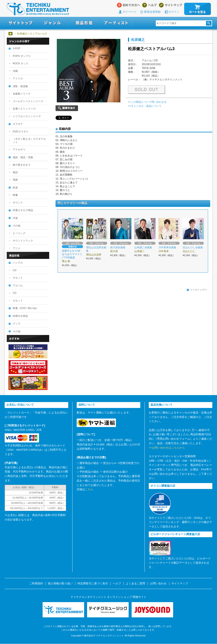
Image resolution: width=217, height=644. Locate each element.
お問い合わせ (158, 584)
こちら (89, 489)
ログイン (174, 12)
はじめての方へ (129, 5)
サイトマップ (170, 5)
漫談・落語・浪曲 (23, 157)
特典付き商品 (20, 316)
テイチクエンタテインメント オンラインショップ (38, 9)
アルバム (18, 286)
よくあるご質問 (136, 584)
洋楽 (15, 218)
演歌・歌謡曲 (20, 86)
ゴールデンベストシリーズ (28, 101)
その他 (17, 226)
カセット (18, 278)
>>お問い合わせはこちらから (167, 448)
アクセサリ (19, 150)
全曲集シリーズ (22, 94)
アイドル (18, 78)
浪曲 (15, 180)
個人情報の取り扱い (60, 584)
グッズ (17, 324)
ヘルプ (150, 5)
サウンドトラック (23, 241)
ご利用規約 (36, 584)
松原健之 (138, 40)
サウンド (18, 203)
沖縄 (15, 71)
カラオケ (18, 124)
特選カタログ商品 (23, 210)
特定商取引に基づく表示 (93, 584)
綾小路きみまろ (22, 165)
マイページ (129, 12)
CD (15, 270)
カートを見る (198, 9)
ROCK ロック (21, 63)
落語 (15, 172)
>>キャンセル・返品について (145, 106)
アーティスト (116, 23)
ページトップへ (197, 290)
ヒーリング (19, 233)
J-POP (17, 48)
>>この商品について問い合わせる (147, 102)
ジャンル (53, 23)
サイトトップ (21, 23)
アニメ (17, 248)
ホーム (11, 34)
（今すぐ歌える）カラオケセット (29, 141)
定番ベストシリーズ (24, 109)
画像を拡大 (67, 108)
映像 (15, 195)
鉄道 (15, 188)
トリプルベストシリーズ (27, 116)
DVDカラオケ (21, 132)
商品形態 (84, 23)
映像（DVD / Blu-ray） (26, 308)
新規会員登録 (152, 12)
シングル (18, 263)
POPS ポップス (22, 56)
